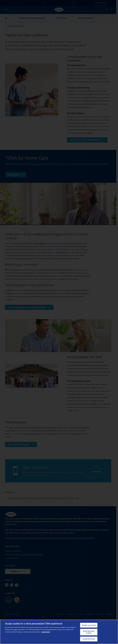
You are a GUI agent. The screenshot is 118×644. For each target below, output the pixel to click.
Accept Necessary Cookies (89, 632)
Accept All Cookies (89, 639)
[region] (59, 632)
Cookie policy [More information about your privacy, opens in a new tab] (46, 632)
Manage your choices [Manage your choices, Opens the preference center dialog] (89, 625)
